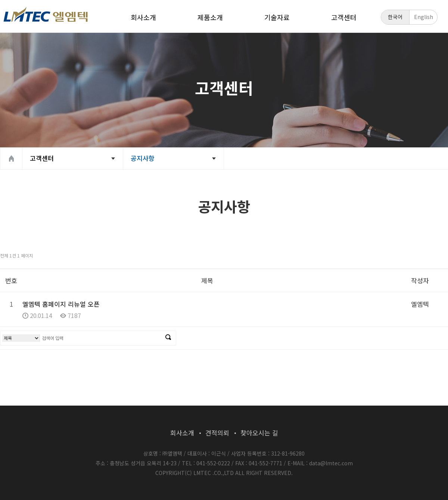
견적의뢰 (217, 433)
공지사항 (143, 158)
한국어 (395, 17)
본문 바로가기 (0, 0)
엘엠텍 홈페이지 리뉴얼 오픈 (61, 304)
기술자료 (277, 17)
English (424, 17)
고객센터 (344, 17)
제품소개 (210, 17)
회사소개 (143, 17)
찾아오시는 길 (259, 433)
